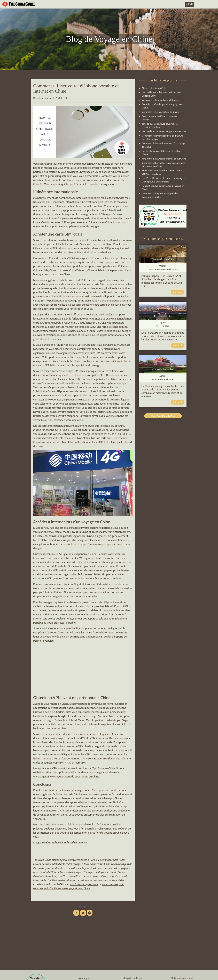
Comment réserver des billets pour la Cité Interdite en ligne (163, 137)
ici (44, 819)
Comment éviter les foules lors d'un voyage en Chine (163, 145)
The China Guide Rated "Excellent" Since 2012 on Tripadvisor (162, 172)
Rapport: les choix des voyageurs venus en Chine (163, 188)
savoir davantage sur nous (84, 884)
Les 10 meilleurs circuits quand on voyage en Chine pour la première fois (164, 180)
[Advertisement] (83, 668)
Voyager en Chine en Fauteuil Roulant (161, 100)
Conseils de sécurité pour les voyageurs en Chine (163, 106)
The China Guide (42, 860)
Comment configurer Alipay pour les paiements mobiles (160, 195)
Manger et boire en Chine (154, 88)
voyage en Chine (92, 172)
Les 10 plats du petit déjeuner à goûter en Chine (162, 153)
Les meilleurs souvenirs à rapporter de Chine (164, 131)
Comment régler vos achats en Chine (160, 112)
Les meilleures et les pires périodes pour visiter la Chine (162, 94)
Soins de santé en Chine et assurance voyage (160, 118)
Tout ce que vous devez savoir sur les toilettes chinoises (160, 125)
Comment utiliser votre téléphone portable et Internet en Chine (163, 165)
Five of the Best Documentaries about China (164, 159)
